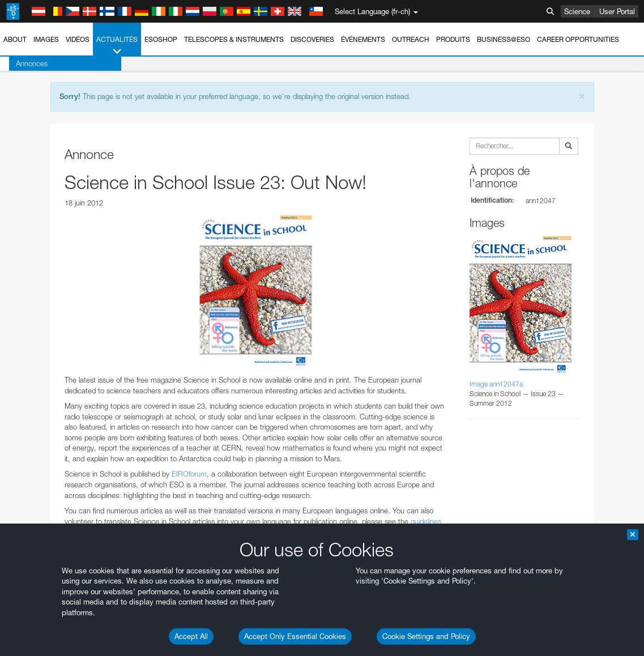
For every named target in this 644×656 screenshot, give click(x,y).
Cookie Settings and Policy (426, 636)
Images (46, 39)
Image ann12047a (496, 384)
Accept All (191, 636)
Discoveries (312, 39)
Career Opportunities (578, 39)
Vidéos (78, 39)
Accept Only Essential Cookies (295, 636)
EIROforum (189, 474)
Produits (453, 39)
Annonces (23, 63)
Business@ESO (504, 39)
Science (577, 11)
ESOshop (161, 39)
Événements (363, 39)
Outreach (411, 39)
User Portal (617, 11)
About (15, 39)
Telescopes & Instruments (234, 39)
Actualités (117, 46)
